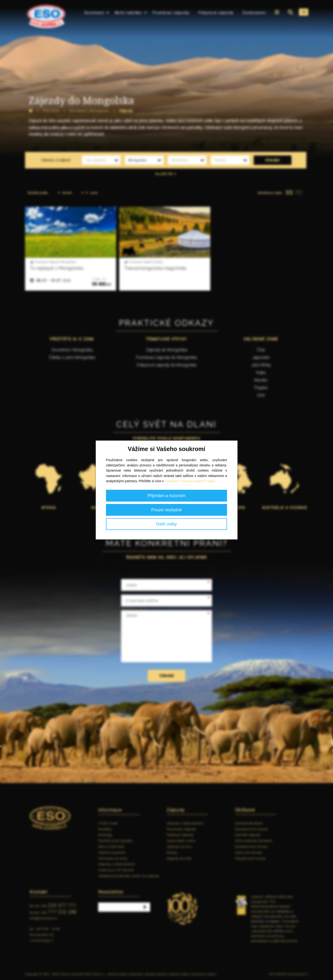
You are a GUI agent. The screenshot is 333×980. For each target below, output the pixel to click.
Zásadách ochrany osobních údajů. (190, 481)
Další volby (166, 524)
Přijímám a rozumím (166, 496)
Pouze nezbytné (166, 510)
